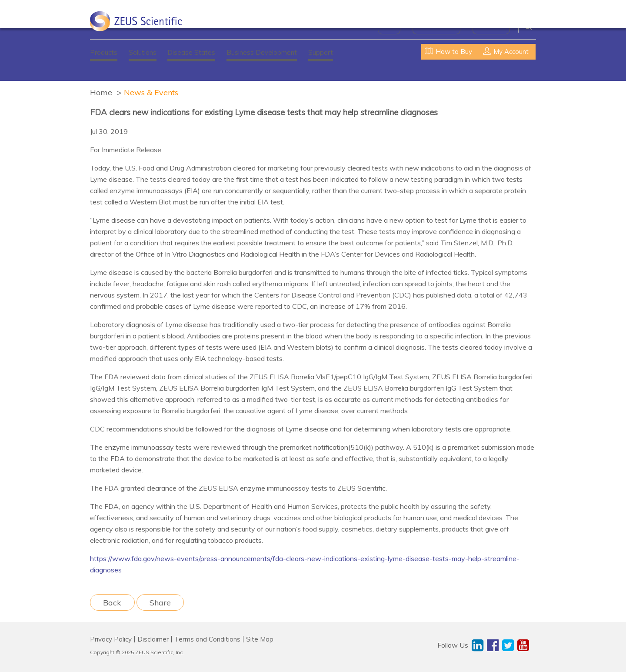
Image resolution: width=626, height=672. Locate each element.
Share (160, 602)
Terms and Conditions (207, 639)
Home (101, 92)
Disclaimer (153, 639)
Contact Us (491, 26)
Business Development (262, 52)
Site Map (260, 639)
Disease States (191, 52)
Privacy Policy (111, 639)
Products (104, 52)
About (389, 26)
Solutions (143, 52)
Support (321, 52)
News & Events (436, 26)
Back (112, 602)
